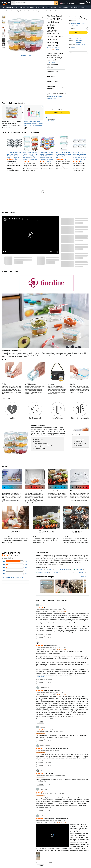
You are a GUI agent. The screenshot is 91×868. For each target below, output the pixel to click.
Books (37, 7)
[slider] (27, 252)
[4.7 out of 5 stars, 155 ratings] (28, 161)
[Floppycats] (11, 218)
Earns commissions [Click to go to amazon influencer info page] (20, 218)
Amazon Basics (21, 7)
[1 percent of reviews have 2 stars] (14, 571)
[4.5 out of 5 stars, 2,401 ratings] (61, 159)
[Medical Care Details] (15, 7)
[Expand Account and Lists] (77, 4)
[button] (3, 7)
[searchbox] (35, 3)
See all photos (84, 577)
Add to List (73, 53)
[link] (34, 112)
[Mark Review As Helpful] (41, 638)
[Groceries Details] (69, 7)
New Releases (75, 7)
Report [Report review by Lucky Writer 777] (49, 722)
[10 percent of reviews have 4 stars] (14, 564)
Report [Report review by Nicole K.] (49, 866)
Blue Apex (78, 38)
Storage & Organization (26, 11)
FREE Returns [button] (52, 62)
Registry (83, 7)
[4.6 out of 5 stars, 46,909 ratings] (45, 161)
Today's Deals (45, 7)
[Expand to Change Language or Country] (65, 3)
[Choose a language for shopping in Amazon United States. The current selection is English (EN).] (62, 3)
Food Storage (36, 11)
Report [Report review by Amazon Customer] (49, 765)
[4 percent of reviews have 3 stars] (14, 568)
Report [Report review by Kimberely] (49, 741)
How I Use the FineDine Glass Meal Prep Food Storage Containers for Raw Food (31, 220)
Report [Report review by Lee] (49, 784)
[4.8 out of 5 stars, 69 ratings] (77, 161)
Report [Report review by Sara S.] (49, 638)
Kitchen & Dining (15, 11)
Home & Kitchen (6, 11)
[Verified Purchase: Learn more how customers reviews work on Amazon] (61, 611)
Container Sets (54, 11)
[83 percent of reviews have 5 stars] (14, 561)
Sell (60, 7)
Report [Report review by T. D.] (49, 682)
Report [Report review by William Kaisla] (49, 811)
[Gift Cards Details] (57, 7)
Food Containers (45, 11)
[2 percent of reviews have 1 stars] (14, 574)
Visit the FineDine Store (53, 48)
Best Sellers (30, 7)
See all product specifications (56, 93)
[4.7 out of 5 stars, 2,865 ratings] (12, 159)
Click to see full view (26, 56)
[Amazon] (5, 3)
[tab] (41, 570)
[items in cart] (88, 3)
